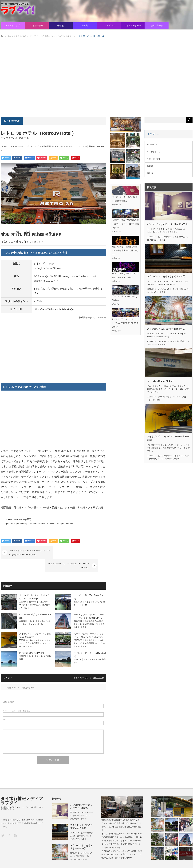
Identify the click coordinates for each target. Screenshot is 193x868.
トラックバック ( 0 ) (80, 665)
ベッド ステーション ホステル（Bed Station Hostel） (77, 553)
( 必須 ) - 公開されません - (17, 698)
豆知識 (85, 26)
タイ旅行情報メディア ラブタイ (22, 788)
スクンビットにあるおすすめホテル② (166, 276)
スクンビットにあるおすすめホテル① (166, 329)
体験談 (61, 26)
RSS (15, 822)
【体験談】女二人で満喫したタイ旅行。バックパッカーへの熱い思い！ (125, 224)
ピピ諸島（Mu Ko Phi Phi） (33, 640)
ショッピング (109, 26)
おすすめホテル (17, 146)
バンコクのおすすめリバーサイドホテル (167, 224)
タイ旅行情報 (37, 26)
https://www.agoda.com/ (15, 524)
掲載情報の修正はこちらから (93, 317)
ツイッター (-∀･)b (133, 26)
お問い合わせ (157, 26)
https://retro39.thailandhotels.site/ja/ (54, 309)
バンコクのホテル (60, 146)
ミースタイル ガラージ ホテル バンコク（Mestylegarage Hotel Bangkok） (30, 553)
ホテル (71, 146)
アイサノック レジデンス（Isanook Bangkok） (168, 438)
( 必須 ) (9, 689)
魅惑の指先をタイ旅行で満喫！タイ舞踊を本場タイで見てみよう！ (125, 250)
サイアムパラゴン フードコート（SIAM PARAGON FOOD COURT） (125, 323)
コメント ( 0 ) (98, 665)
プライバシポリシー (184, 862)
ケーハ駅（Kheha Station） (161, 381)
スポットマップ (13, 26)
